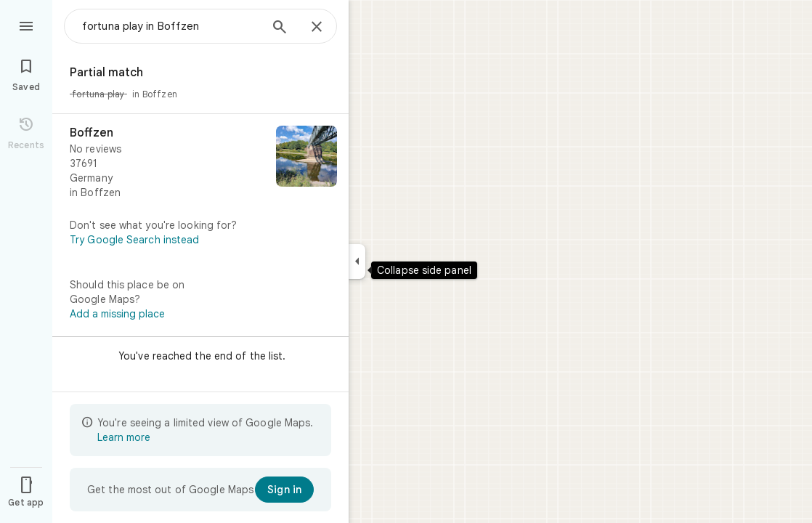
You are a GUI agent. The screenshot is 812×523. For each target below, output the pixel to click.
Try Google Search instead (135, 240)
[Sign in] (284, 490)
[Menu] (26, 25)
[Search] (280, 28)
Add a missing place (117, 314)
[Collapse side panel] (357, 261)
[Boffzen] (200, 163)
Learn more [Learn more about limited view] (124, 437)
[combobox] (171, 26)
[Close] (317, 28)
